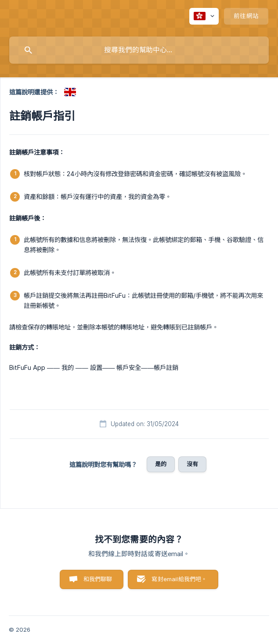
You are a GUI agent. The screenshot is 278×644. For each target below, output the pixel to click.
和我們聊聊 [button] (98, 579)
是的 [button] (161, 464)
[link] (70, 92)
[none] (204, 16)
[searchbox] (139, 50)
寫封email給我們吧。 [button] (179, 579)
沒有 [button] (192, 464)
